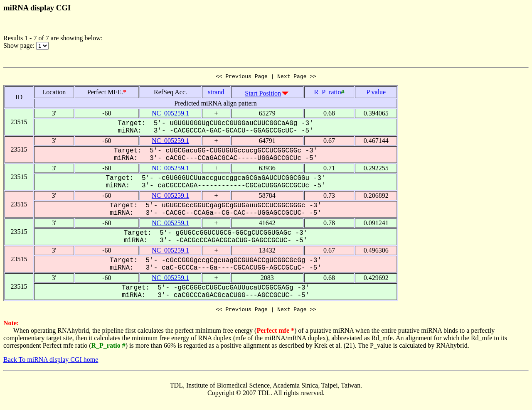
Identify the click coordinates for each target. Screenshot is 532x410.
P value (376, 93)
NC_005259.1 (170, 114)
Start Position (263, 95)
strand (216, 93)
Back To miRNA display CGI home (51, 362)
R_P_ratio (328, 93)
